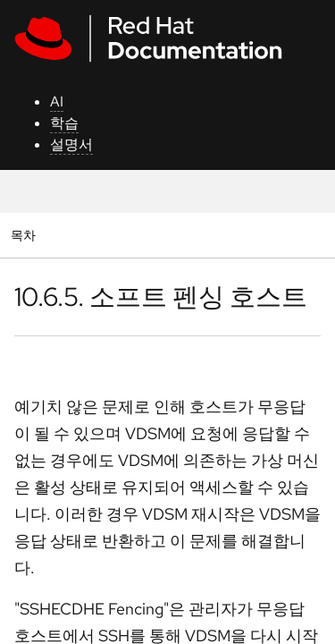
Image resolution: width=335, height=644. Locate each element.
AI (57, 102)
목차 (25, 235)
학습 (64, 123)
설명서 (71, 144)
